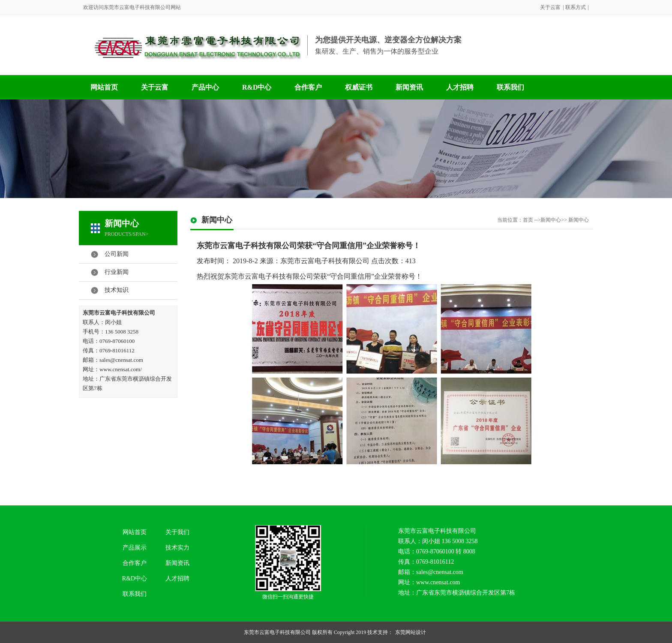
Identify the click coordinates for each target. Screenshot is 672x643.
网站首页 (104, 87)
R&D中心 (257, 87)
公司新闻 (117, 254)
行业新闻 (117, 272)
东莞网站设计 (411, 632)
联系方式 (576, 7)
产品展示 (135, 548)
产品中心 (205, 87)
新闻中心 (122, 223)
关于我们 (177, 532)
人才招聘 (460, 87)
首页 (528, 220)
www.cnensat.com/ (121, 369)
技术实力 (177, 548)
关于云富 (550, 7)
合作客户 (308, 87)
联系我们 (510, 87)
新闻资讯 (409, 87)
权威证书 (359, 87)
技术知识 (117, 290)
